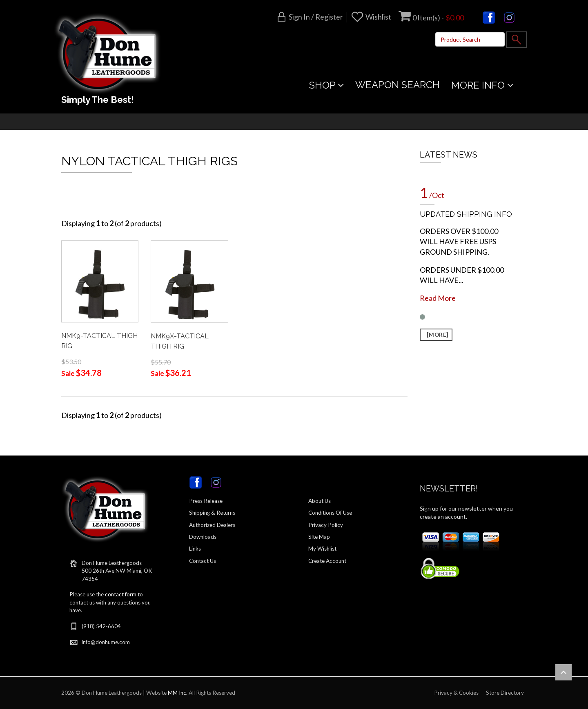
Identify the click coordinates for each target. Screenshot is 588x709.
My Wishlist (322, 549)
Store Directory (505, 693)
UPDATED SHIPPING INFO (466, 214)
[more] (436, 335)
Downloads (203, 537)
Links (195, 549)
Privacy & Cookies (456, 693)
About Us (320, 501)
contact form (121, 594)
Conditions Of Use (330, 513)
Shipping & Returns (212, 513)
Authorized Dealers (212, 525)
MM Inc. (178, 693)
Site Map (319, 537)
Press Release (206, 501)
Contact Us (203, 561)
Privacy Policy (326, 525)
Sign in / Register (316, 17)
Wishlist (378, 17)
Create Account (327, 561)
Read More (438, 298)
